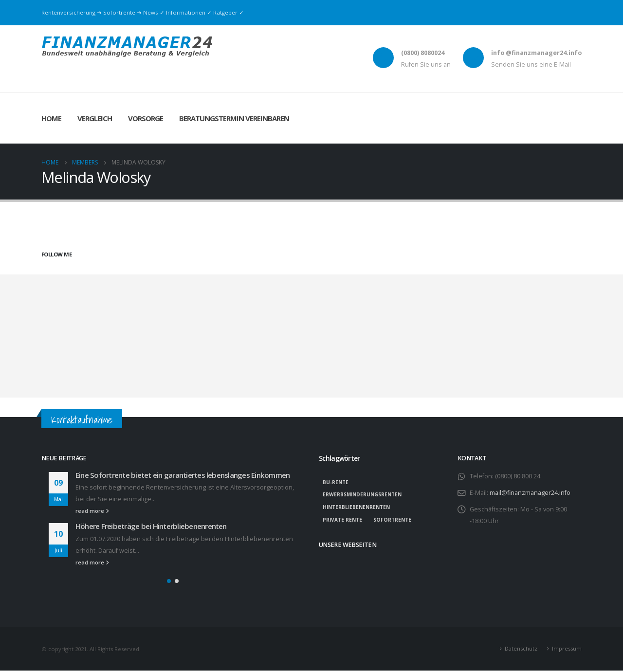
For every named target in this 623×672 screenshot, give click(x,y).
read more (92, 511)
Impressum (567, 650)
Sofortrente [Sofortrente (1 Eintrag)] (392, 520)
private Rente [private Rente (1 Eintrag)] (342, 520)
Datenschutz (521, 650)
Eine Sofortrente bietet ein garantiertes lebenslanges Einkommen (183, 475)
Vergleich (95, 118)
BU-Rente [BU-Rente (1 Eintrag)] (336, 482)
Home (51, 118)
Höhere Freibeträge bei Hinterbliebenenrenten (151, 526)
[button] (169, 582)
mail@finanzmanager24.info (530, 493)
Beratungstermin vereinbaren (234, 118)
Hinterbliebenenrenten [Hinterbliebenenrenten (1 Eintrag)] (356, 507)
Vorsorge (146, 118)
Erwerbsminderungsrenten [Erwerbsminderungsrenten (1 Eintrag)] (362, 494)
